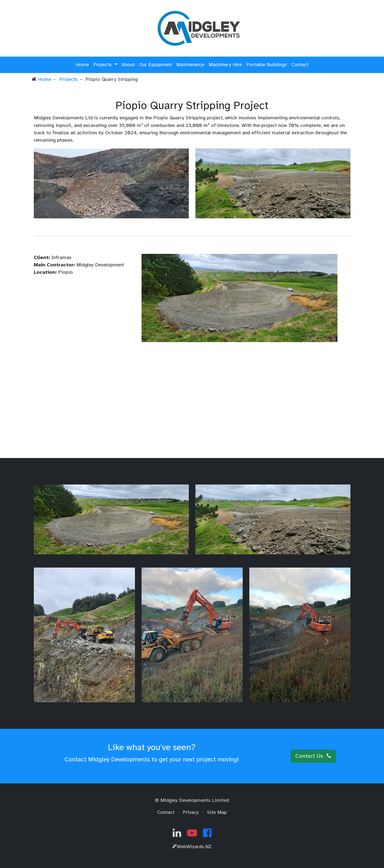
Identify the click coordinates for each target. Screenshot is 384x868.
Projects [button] (103, 65)
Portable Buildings (267, 65)
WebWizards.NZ (192, 847)
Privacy (191, 812)
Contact (300, 65)
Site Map (217, 812)
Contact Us (313, 756)
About (128, 65)
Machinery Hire (225, 65)
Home (82, 65)
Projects (68, 79)
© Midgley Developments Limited (192, 800)
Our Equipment (156, 65)
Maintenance (190, 65)
